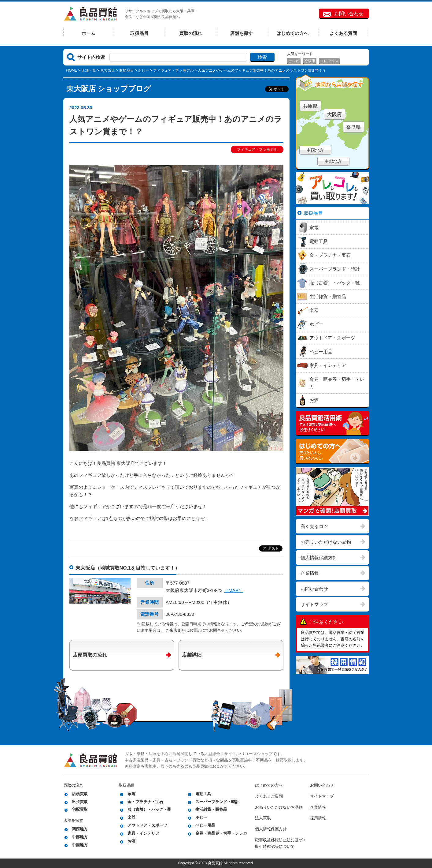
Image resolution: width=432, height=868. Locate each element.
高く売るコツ (314, 526)
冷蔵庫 (310, 61)
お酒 (131, 841)
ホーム (89, 33)
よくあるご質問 (269, 796)
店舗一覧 (89, 70)
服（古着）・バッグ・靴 (149, 809)
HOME (72, 70)
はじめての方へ (292, 33)
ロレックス (329, 61)
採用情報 (318, 818)
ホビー (143, 70)
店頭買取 (80, 794)
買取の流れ (191, 33)
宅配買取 (80, 809)
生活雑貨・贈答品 (211, 809)
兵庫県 (310, 106)
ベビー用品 (205, 825)
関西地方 (80, 829)
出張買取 (80, 802)
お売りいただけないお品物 (279, 807)
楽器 (131, 817)
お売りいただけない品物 (326, 542)
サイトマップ (314, 604)
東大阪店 (108, 70)
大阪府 (334, 114)
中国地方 (315, 150)
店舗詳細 (192, 655)
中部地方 (333, 161)
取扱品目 (139, 33)
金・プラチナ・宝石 (145, 802)
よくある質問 (343, 33)
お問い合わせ (349, 14)
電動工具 (203, 794)
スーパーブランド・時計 (217, 802)
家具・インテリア (143, 833)
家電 (131, 794)
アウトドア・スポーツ (147, 825)
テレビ (294, 61)
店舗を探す (241, 33)
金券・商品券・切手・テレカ (221, 833)
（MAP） (233, 590)
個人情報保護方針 (319, 557)
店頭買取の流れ (90, 655)
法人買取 (263, 818)
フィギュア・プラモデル (173, 70)
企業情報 (310, 573)
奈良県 (353, 127)
